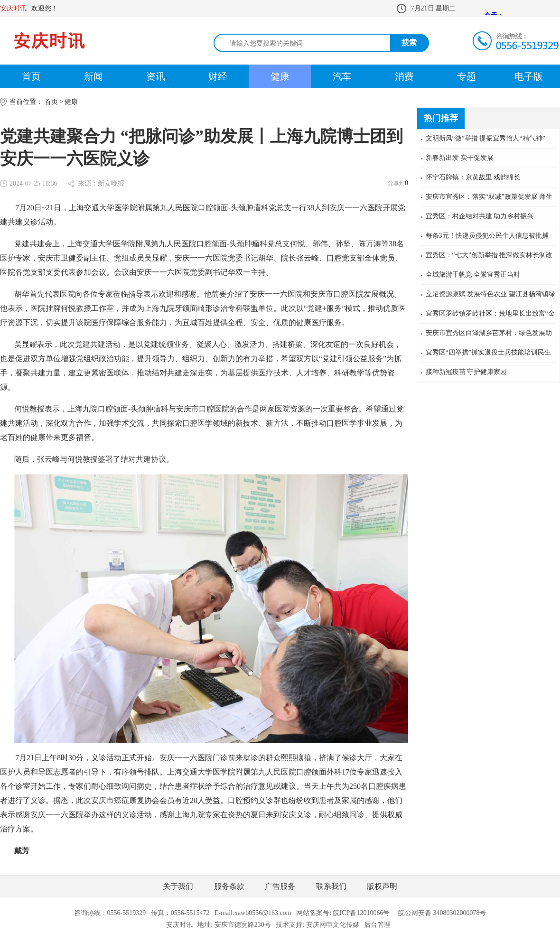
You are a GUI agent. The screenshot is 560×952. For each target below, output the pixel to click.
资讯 (156, 76)
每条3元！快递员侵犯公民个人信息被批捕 (487, 236)
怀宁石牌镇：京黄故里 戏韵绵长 (473, 177)
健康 (280, 76)
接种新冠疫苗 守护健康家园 (467, 372)
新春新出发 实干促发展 (460, 158)
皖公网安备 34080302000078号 (442, 913)
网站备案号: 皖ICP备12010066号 (343, 913)
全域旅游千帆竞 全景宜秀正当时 (473, 275)
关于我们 (178, 886)
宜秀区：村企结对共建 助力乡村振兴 (480, 216)
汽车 (342, 76)
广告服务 (280, 886)
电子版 (529, 76)
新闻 (93, 76)
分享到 (396, 183)
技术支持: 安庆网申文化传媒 (317, 925)
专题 (467, 76)
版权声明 (382, 886)
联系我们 (331, 886)
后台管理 (377, 925)
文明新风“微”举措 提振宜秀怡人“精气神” (485, 138)
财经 (218, 76)
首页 (31, 76)
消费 (404, 76)
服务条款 (229, 886)
